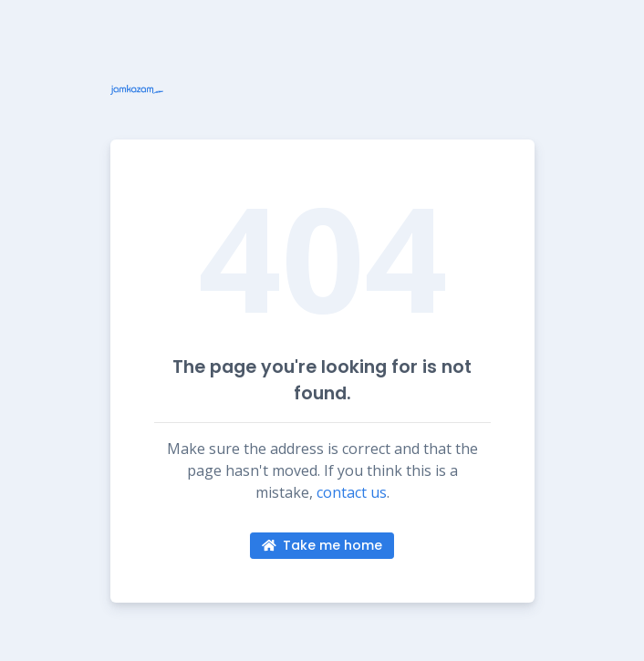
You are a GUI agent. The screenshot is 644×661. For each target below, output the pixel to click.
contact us (352, 492)
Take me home (322, 545)
